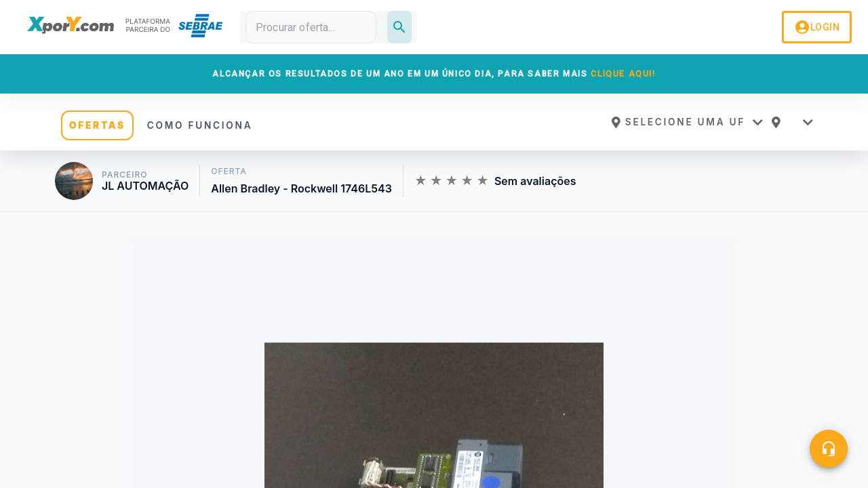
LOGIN (817, 27)
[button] (687, 122)
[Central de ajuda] (829, 449)
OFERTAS (97, 125)
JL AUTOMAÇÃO (145, 186)
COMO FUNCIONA (200, 125)
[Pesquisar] (399, 27)
